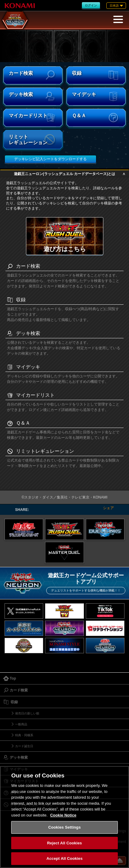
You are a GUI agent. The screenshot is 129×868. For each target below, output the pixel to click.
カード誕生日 (24, 746)
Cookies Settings (65, 827)
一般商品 (21, 724)
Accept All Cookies (65, 858)
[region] (64, 817)
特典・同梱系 (24, 735)
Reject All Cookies (64, 843)
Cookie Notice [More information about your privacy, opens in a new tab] (63, 815)
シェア (108, 508)
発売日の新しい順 (27, 713)
